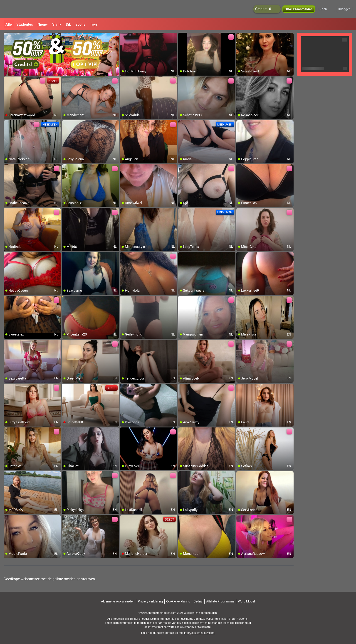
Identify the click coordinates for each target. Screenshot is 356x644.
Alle (9, 24)
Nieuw (43, 24)
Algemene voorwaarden (118, 601)
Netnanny (189, 627)
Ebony (80, 24)
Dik (68, 24)
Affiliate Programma (220, 601)
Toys (94, 24)
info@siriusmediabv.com (199, 633)
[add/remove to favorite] (124, 36)
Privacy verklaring (150, 601)
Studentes (25, 24)
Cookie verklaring (178, 601)
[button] (326, 9)
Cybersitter (205, 627)
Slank (57, 24)
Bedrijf (198, 601)
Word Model (246, 601)
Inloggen (344, 9)
